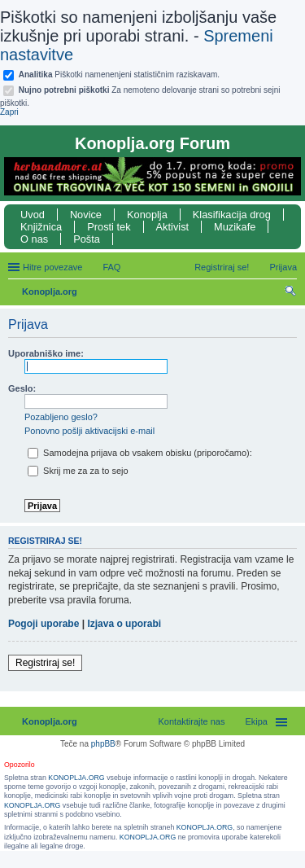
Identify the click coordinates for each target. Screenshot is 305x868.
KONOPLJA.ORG (76, 778)
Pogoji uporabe (44, 624)
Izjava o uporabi (124, 624)
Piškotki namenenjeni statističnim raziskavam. (119, 75)
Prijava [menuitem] (283, 267)
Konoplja (147, 215)
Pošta (87, 239)
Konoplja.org (50, 292)
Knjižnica (41, 227)
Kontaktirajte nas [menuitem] (192, 721)
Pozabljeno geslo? (61, 417)
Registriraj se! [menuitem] (222, 267)
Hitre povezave (52, 267)
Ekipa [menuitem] (256, 721)
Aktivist (173, 227)
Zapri (9, 112)
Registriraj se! (45, 663)
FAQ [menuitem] (111, 267)
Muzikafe (235, 227)
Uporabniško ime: (46, 353)
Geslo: (22, 388)
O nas (34, 239)
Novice (86, 215)
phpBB (103, 744)
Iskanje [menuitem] (291, 293)
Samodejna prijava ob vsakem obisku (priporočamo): (140, 453)
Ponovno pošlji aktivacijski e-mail (89, 431)
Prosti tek (109, 227)
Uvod (33, 215)
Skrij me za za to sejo (78, 471)
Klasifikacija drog (232, 215)
